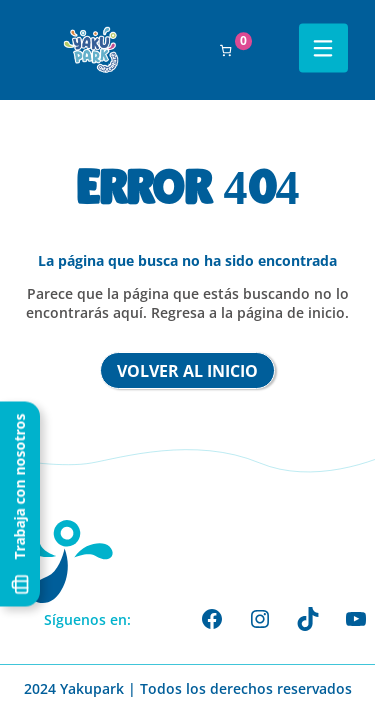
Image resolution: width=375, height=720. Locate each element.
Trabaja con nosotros (20, 505)
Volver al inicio (187, 371)
